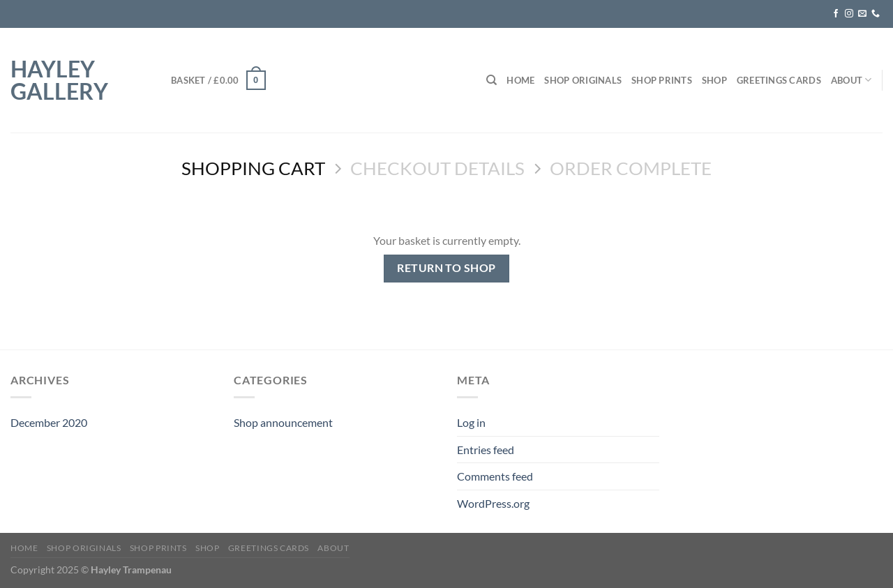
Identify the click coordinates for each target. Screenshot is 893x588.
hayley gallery (59, 80)
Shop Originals (583, 80)
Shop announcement (283, 422)
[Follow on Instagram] (849, 14)
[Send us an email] (862, 14)
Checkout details (437, 168)
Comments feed (495, 476)
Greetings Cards (779, 80)
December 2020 (49, 422)
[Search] (491, 80)
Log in (471, 422)
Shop (714, 80)
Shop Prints (662, 80)
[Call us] (876, 14)
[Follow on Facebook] (836, 14)
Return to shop (446, 268)
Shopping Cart (253, 168)
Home (520, 80)
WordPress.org (493, 503)
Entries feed (486, 450)
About (851, 80)
